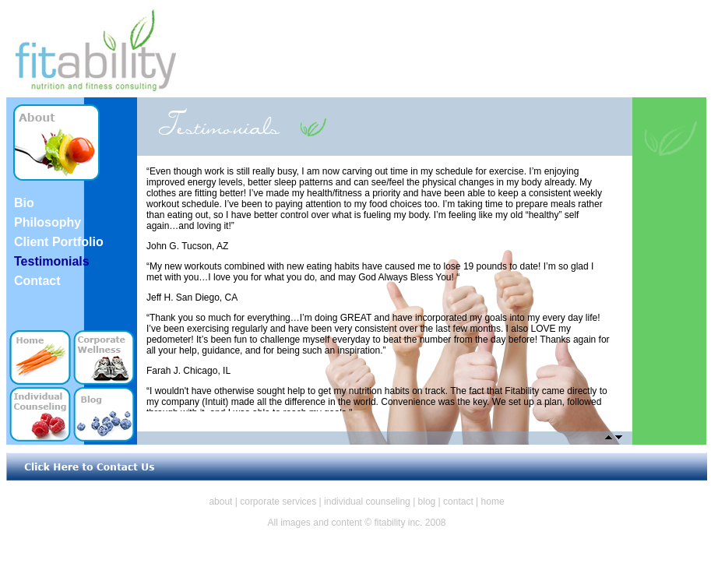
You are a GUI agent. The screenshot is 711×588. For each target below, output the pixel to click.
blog (427, 502)
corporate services (278, 502)
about (220, 502)
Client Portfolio (59, 242)
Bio (24, 203)
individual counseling (367, 502)
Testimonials (52, 261)
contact (458, 502)
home (493, 502)
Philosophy (48, 222)
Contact (37, 281)
